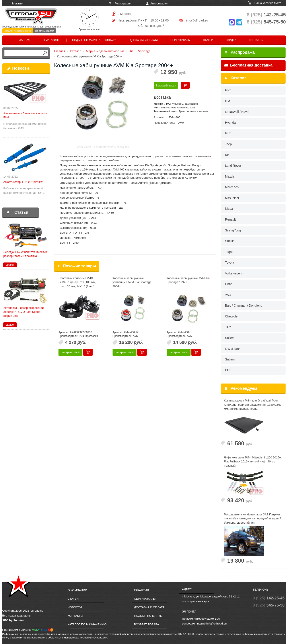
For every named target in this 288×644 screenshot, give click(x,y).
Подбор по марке (148, 616)
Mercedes (232, 187)
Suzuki (230, 241)
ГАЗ (228, 370)
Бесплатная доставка (248, 65)
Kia (227, 155)
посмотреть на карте (196, 601)
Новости (20, 68)
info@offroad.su (197, 20)
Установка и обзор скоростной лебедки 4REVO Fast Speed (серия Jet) (23, 312)
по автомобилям (45, 31)
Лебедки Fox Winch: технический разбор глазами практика (25, 254)
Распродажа (240, 52)
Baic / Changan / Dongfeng (244, 305)
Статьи (208, 40)
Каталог (238, 78)
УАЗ (228, 295)
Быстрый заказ (166, 85)
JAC (228, 327)
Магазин (18, 3)
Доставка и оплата (144, 40)
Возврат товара (147, 624)
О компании (77, 590)
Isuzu (229, 133)
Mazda (230, 176)
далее (10, 265)
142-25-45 (266, 15)
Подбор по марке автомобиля (95, 40)
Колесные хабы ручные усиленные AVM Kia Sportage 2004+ (132, 282)
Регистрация (123, 3)
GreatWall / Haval (237, 112)
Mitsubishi (232, 198)
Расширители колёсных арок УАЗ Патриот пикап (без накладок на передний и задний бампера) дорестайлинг (253, 519)
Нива (229, 284)
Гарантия (141, 590)
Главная (24, 40)
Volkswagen (233, 273)
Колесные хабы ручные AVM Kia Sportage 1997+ (188, 280)
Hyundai (231, 123)
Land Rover (233, 166)
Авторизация (159, 3)
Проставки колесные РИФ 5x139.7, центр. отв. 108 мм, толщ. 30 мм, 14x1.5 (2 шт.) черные (77, 284)
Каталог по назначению (18, 31)
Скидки (231, 40)
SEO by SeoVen (13, 620)
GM (228, 101)
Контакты (256, 40)
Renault (230, 219)
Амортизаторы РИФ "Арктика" (23, 182)
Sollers (230, 338)
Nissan (230, 209)
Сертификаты (181, 40)
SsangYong (233, 230)
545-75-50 (266, 22)
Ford (228, 90)
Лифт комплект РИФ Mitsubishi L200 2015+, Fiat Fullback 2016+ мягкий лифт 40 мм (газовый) (253, 462)
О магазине (51, 40)
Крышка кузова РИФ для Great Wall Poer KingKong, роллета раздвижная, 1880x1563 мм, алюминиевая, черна (253, 405)
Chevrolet (232, 316)
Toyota (230, 262)
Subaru (230, 359)
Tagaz (229, 252)
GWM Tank (233, 349)
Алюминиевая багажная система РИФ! (25, 115)
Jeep (228, 144)
